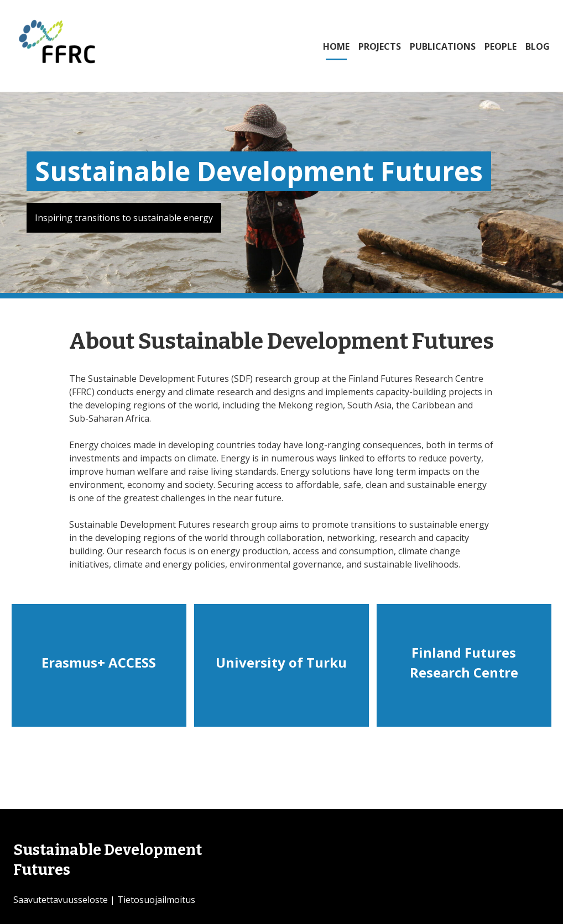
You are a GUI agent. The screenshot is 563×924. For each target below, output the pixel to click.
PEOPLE (501, 46)
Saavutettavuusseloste (61, 900)
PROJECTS (380, 46)
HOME (336, 46)
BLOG (538, 46)
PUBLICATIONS (443, 46)
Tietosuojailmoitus (156, 900)
